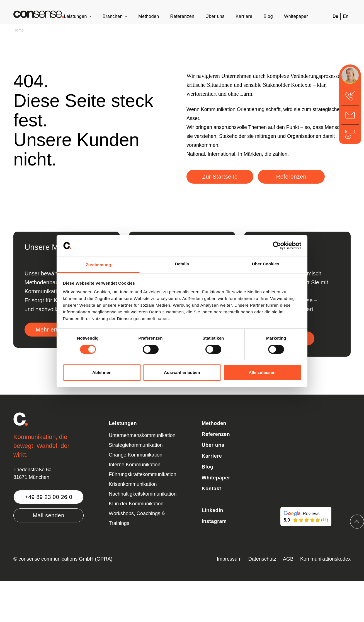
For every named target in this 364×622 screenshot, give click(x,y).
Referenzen (182, 16)
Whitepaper (296, 16)
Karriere (244, 16)
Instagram (214, 521)
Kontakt (211, 489)
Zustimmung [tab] (99, 265)
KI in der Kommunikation (136, 504)
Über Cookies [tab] (266, 264)
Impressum (229, 559)
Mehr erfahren (54, 330)
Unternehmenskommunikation (142, 435)
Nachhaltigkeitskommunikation (143, 494)
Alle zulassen (262, 372)
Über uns (215, 16)
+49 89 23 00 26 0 (48, 497)
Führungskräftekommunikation (142, 474)
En (346, 16)
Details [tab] (182, 264)
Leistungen (75, 16)
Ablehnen (102, 372)
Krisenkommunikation (133, 484)
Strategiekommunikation (136, 445)
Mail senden (48, 515)
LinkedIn (212, 510)
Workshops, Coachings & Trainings (137, 518)
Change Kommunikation (135, 455)
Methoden (149, 16)
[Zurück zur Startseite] (39, 14)
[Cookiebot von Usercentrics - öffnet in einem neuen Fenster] (277, 246)
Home (19, 30)
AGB (288, 559)
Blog (268, 16)
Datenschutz (262, 559)
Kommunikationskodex (325, 559)
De (335, 16)
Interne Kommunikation (134, 465)
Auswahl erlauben (182, 372)
